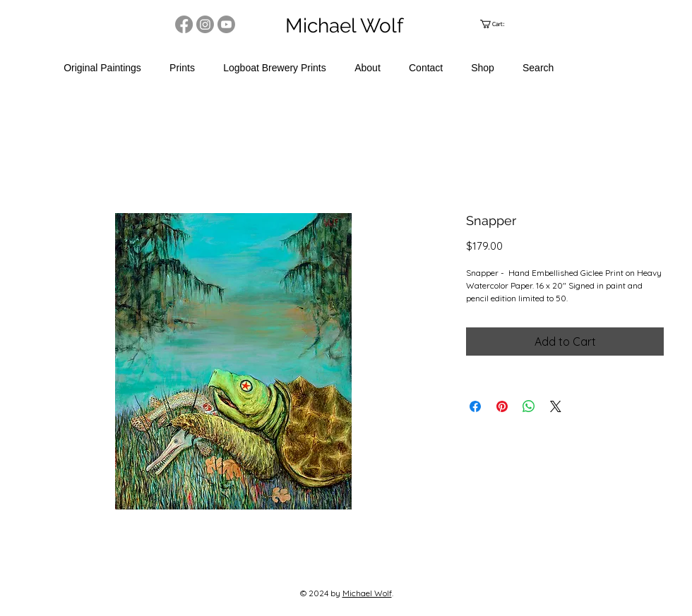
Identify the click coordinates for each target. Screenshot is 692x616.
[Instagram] (205, 24)
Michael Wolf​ (367, 593)
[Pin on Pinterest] (502, 406)
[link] (498, 24)
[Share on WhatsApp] (529, 406)
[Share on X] (556, 406)
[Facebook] (184, 24)
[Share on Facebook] (475, 406)
